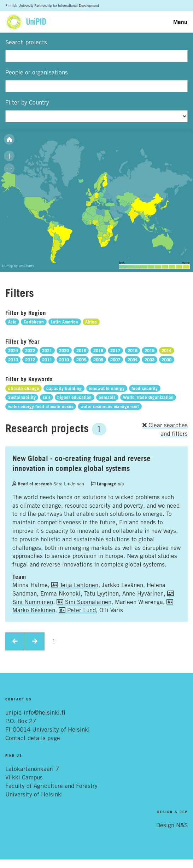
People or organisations (37, 72)
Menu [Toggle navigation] (180, 22)
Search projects (26, 42)
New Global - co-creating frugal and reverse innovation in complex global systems (81, 463)
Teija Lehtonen (75, 585)
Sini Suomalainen (84, 602)
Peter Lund (77, 610)
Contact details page (33, 738)
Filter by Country (27, 102)
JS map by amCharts (18, 266)
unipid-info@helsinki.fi (35, 712)
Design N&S (172, 825)
